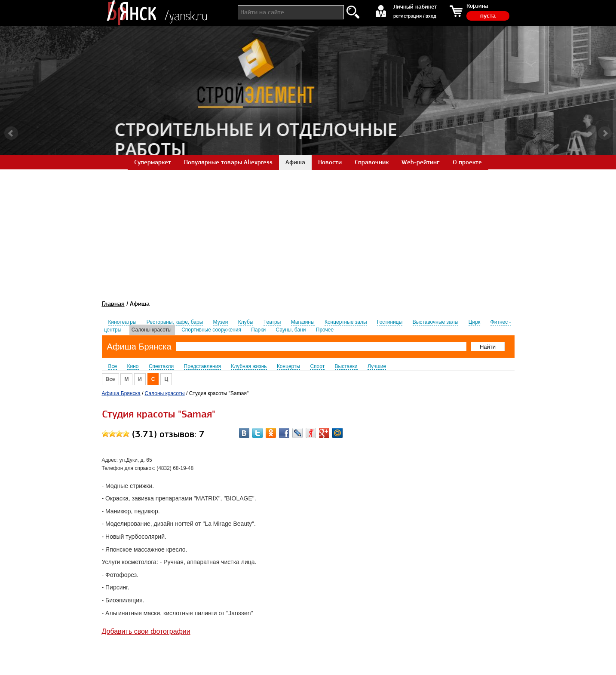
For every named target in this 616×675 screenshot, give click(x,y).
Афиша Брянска (139, 347)
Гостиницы (390, 322)
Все (113, 366)
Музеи (221, 322)
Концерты (288, 366)
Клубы (246, 322)
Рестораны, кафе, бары (175, 322)
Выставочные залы (436, 322)
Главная (113, 304)
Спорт (317, 366)
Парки (258, 330)
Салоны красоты (152, 330)
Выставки (346, 366)
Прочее (325, 330)
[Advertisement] (308, 230)
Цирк (475, 322)
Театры (272, 322)
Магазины (303, 322)
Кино (133, 366)
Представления (202, 366)
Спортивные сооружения (211, 330)
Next (605, 133)
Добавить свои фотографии (146, 631)
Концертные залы (346, 322)
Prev (11, 133)
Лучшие (377, 366)
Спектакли (161, 366)
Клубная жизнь (249, 366)
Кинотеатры (123, 322)
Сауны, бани (291, 330)
